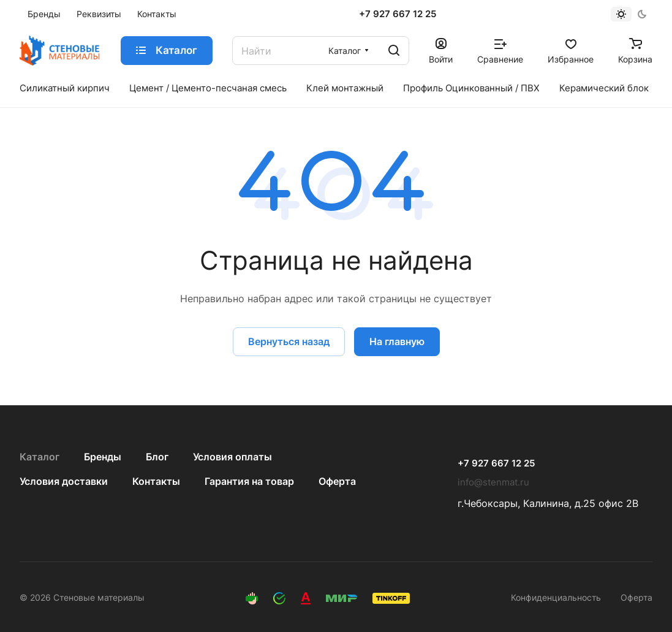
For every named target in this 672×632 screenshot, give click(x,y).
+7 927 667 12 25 (398, 14)
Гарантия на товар (249, 481)
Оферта (337, 481)
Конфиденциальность (556, 597)
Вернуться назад (289, 341)
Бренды (103, 457)
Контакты (156, 481)
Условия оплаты (232, 457)
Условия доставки (64, 481)
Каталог (40, 457)
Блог (157, 457)
